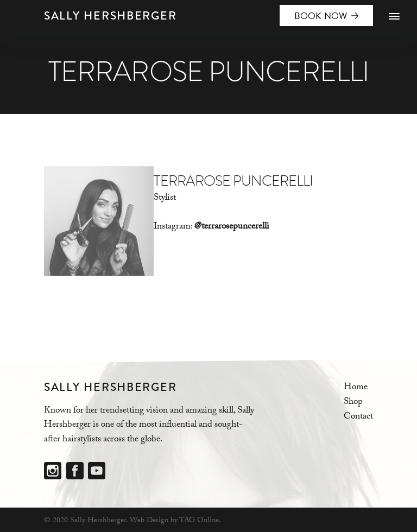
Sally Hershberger (110, 15)
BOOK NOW (321, 16)
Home (356, 388)
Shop (353, 403)
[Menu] (394, 17)
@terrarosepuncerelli (232, 227)
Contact (358, 417)
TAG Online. (200, 521)
